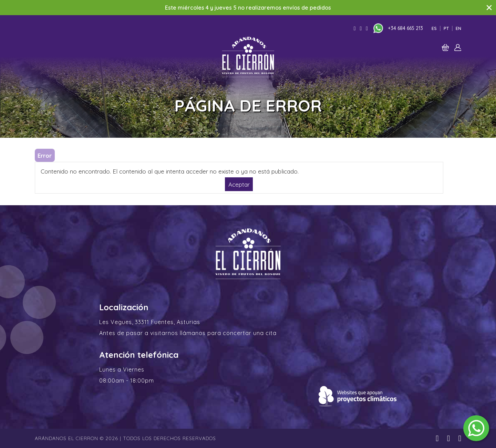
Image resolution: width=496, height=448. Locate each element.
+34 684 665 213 (405, 28)
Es (434, 28)
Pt (446, 28)
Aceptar (239, 184)
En (458, 28)
